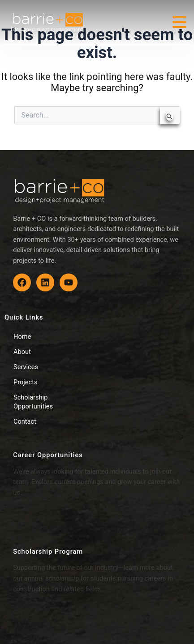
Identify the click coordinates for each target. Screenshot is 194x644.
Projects (25, 382)
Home (22, 337)
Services (26, 367)
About (22, 352)
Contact (25, 421)
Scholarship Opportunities (33, 402)
